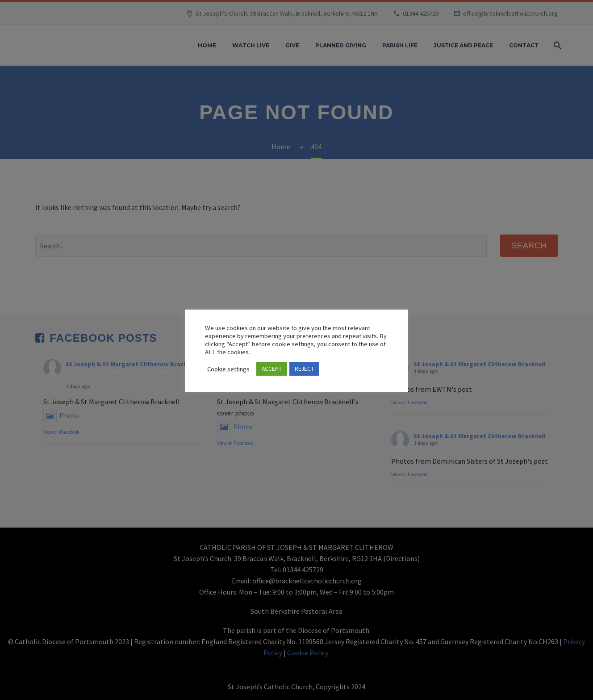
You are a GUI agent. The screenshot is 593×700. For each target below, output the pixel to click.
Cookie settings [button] (228, 369)
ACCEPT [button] (272, 369)
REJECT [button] (304, 369)
